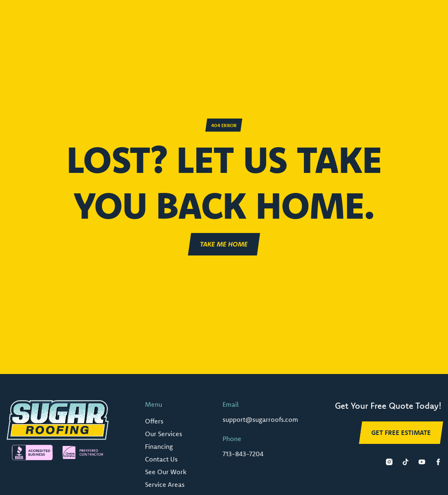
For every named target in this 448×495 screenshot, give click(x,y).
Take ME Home (224, 244)
